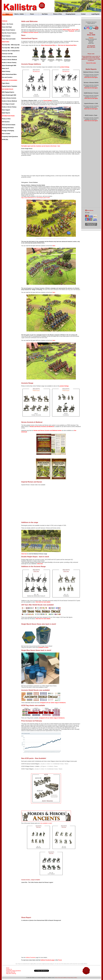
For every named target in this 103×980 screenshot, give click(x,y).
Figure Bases (6, 83)
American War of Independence (11, 51)
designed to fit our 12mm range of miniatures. (53, 703)
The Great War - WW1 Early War (11, 45)
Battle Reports (6, 113)
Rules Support (6, 110)
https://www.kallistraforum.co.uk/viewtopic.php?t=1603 (36, 198)
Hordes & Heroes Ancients (9, 57)
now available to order (46, 823)
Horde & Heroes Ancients (9, 98)
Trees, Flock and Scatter (9, 39)
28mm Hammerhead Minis (9, 74)
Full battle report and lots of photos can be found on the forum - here (41, 146)
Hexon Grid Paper (7, 27)
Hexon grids (75, 30)
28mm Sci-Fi (5, 68)
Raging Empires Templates (10, 86)
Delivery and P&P (11, 972)
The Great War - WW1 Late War (11, 48)
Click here (24, 554)
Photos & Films (58, 14)
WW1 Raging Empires (8, 92)
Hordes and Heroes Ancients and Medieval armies (48, 431)
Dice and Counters (7, 77)
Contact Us (9, 969)
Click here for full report (91, 77)
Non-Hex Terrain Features (9, 33)
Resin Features (6, 36)
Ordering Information (8, 128)
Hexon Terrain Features (9, 30)
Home (7, 14)
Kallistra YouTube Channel (31, 32)
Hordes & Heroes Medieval (9, 60)
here (54, 246)
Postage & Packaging (8, 131)
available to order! (43, 647)
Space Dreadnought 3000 (9, 66)
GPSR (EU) (5, 140)
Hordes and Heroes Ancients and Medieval (42, 427)
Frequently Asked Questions (10, 137)
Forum (32, 14)
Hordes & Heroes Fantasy (9, 63)
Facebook (71, 31)
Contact (83, 14)
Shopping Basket (70, 14)
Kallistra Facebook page (47, 960)
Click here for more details (43, 602)
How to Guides (6, 134)
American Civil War (7, 54)
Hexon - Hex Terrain (8, 24)
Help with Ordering (11, 973)
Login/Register (95, 14)
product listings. (65, 67)
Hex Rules (45, 14)
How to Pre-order (91, 63)
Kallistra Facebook (31, 958)
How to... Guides (19, 14)
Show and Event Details (9, 125)
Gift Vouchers (6, 122)
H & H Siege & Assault (8, 104)
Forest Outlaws (48, 101)
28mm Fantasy (6, 71)
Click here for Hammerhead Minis (67, 45)
